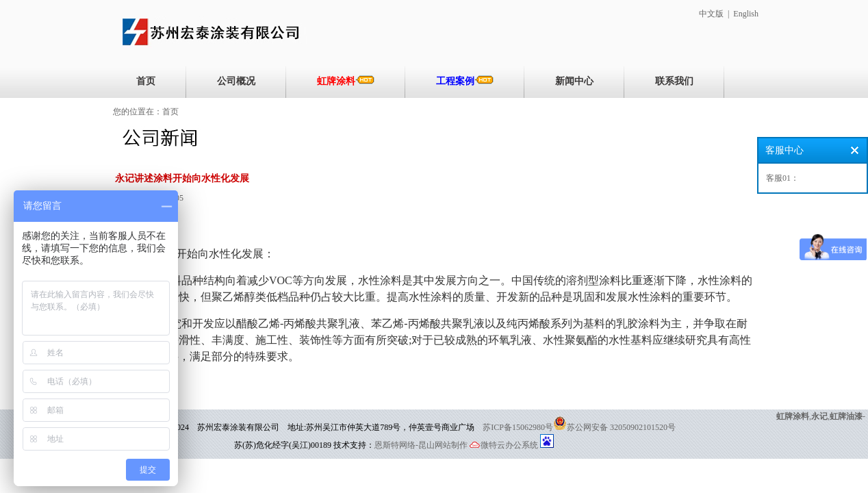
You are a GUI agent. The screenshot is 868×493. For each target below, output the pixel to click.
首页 (146, 81)
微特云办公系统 (504, 445)
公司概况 (236, 81)
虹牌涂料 (346, 81)
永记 (819, 416)
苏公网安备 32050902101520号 (621, 427)
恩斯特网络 (395, 445)
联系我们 (674, 81)
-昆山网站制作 (442, 445)
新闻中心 (574, 81)
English (746, 14)
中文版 (711, 14)
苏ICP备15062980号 (518, 427)
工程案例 (465, 81)
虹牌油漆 (846, 416)
